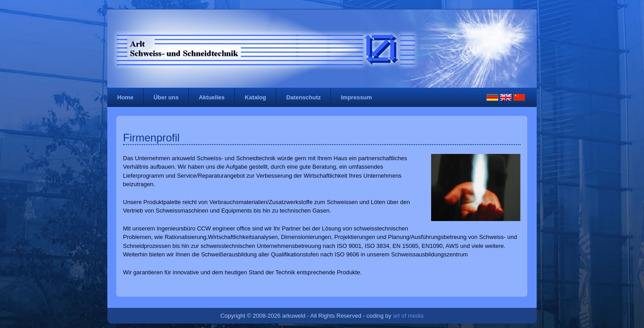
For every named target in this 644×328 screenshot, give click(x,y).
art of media (409, 316)
